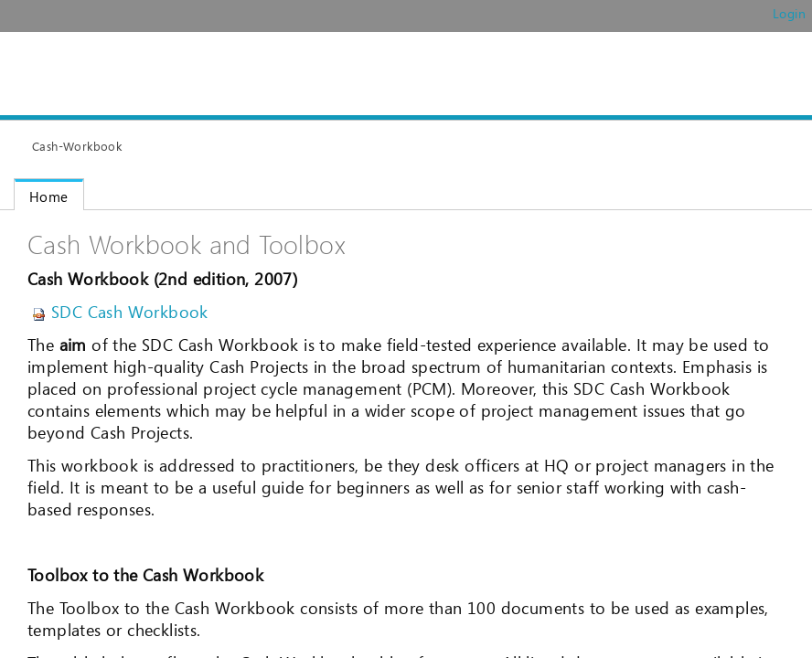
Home (49, 196)
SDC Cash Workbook (120, 312)
